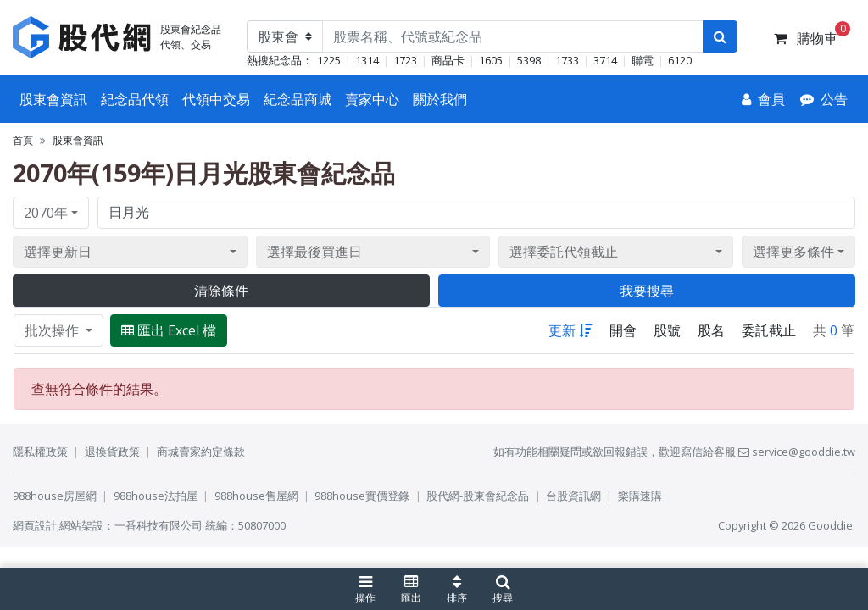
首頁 (23, 140)
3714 (605, 60)
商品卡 (448, 60)
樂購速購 (640, 496)
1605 (491, 60)
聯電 (643, 60)
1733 (567, 60)
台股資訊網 (573, 496)
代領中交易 (216, 99)
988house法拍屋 (156, 496)
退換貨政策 (112, 452)
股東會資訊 (53, 99)
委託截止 (769, 330)
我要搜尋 (647, 291)
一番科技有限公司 (159, 525)
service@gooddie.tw (797, 452)
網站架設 (81, 525)
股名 (711, 330)
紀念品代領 (135, 99)
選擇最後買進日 (314, 252)
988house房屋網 (55, 496)
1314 (367, 60)
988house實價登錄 (362, 496)
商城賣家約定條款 (201, 452)
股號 (667, 330)
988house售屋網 (256, 496)
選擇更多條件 (793, 252)
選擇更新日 (58, 252)
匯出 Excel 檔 (169, 330)
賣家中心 (372, 99)
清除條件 (221, 291)
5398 (529, 60)
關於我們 (440, 99)
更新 (570, 330)
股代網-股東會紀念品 (478, 496)
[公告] (824, 99)
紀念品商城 (298, 99)
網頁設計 (35, 525)
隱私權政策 (40, 452)
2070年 (46, 213)
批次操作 (53, 330)
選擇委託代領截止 (564, 252)
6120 (680, 60)
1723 (405, 60)
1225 (329, 60)
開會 (623, 330)
